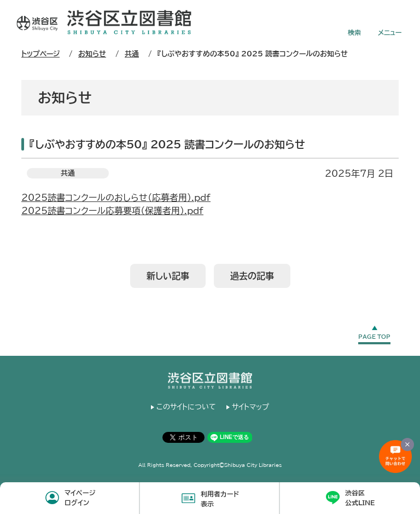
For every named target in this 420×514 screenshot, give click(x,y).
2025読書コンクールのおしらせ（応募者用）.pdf (116, 198)
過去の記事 (252, 276)
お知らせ (92, 54)
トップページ (40, 54)
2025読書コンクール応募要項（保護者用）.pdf (112, 211)
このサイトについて (186, 407)
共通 (132, 54)
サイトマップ (250, 407)
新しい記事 (168, 276)
